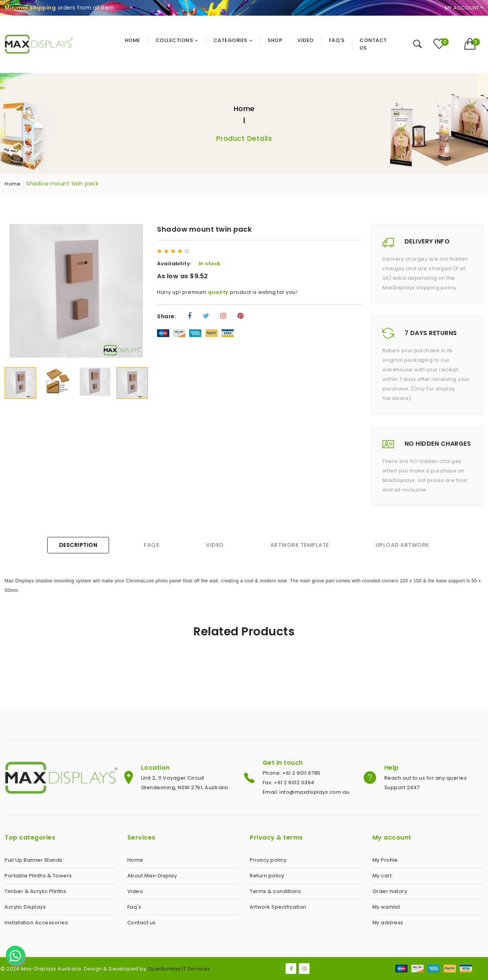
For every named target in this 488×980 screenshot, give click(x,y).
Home (244, 109)
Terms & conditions (275, 891)
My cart (382, 876)
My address (388, 923)
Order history (390, 891)
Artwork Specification (278, 907)
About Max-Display (152, 876)
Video (215, 545)
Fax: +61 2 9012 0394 (289, 783)
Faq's (134, 907)
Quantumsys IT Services (179, 969)
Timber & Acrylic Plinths (35, 891)
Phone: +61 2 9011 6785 (292, 773)
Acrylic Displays (25, 907)
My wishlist (386, 907)
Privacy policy (268, 860)
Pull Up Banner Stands (34, 860)
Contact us (142, 923)
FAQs (152, 545)
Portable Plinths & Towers (38, 876)
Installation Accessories (36, 923)
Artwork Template (300, 545)
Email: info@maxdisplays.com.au (306, 792)
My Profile (385, 860)
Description (78, 545)
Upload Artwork (402, 545)
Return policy (267, 876)
